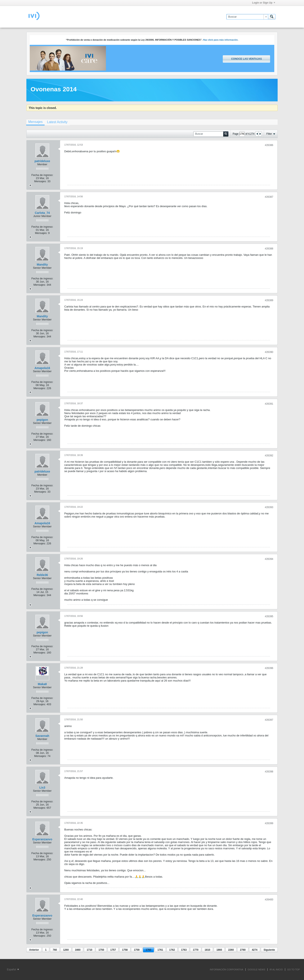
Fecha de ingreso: (42, 175)
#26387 (269, 197)
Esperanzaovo (42, 839)
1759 (137, 950)
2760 (243, 950)
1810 (207, 950)
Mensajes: (40, 181)
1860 (219, 950)
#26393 (269, 507)
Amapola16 (42, 368)
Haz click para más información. (221, 40)
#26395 (269, 616)
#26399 (269, 823)
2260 (231, 950)
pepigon (42, 420)
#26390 (269, 352)
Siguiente (269, 950)
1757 (113, 950)
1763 (184, 950)
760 (55, 950)
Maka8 (42, 684)
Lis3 (42, 788)
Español (13, 970)
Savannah (42, 736)
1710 (90, 950)
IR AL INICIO (276, 970)
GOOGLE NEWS (256, 970)
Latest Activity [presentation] (57, 122)
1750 (101, 950)
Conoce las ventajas (246, 59)
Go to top (294, 970)
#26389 (269, 300)
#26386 (269, 145)
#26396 (269, 668)
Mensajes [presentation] (35, 122)
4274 (255, 950)
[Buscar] (247, 17)
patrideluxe (42, 161)
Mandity (42, 265)
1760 (149, 950)
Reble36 (42, 575)
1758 (125, 950)
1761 (160, 950)
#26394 (269, 559)
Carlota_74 (42, 213)
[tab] (35, 122)
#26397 (269, 720)
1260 (66, 950)
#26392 (269, 456)
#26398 (269, 772)
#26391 (269, 404)
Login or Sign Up (264, 3)
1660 (78, 950)
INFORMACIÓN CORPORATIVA (227, 970)
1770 (196, 950)
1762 (172, 950)
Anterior (34, 950)
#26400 (269, 900)
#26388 (269, 249)
